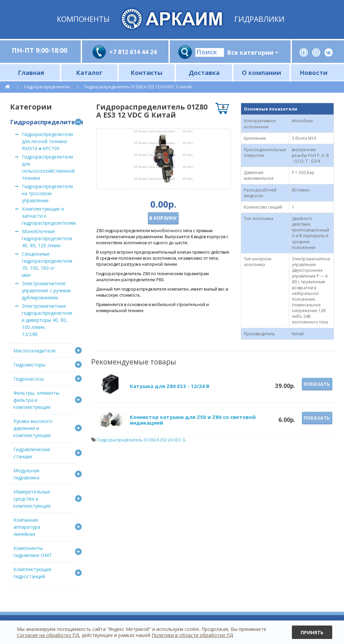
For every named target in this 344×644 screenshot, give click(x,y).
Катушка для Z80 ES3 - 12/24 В (170, 386)
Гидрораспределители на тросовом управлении (47, 193)
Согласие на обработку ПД (48, 635)
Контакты (146, 72)
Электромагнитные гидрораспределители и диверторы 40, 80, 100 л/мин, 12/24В (47, 320)
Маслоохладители (34, 351)
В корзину (163, 218)
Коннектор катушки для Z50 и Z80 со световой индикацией (193, 420)
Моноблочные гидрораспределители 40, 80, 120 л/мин (47, 238)
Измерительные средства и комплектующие (32, 499)
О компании (261, 72)
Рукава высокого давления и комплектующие (33, 428)
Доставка (204, 72)
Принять (312, 632)
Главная (31, 72)
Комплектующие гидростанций (32, 573)
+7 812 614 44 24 (133, 52)
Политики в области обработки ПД (192, 635)
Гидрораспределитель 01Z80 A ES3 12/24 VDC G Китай (138, 87)
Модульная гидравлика (26, 474)
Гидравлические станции (32, 453)
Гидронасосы (29, 379)
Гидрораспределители (47, 87)
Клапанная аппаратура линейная (27, 527)
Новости (314, 72)
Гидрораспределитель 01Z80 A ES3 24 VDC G (141, 440)
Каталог (89, 72)
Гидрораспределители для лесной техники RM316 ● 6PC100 (47, 141)
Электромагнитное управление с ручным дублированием (46, 290)
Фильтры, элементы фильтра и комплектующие (36, 400)
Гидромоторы (29, 365)
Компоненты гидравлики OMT (33, 552)
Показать (317, 384)
